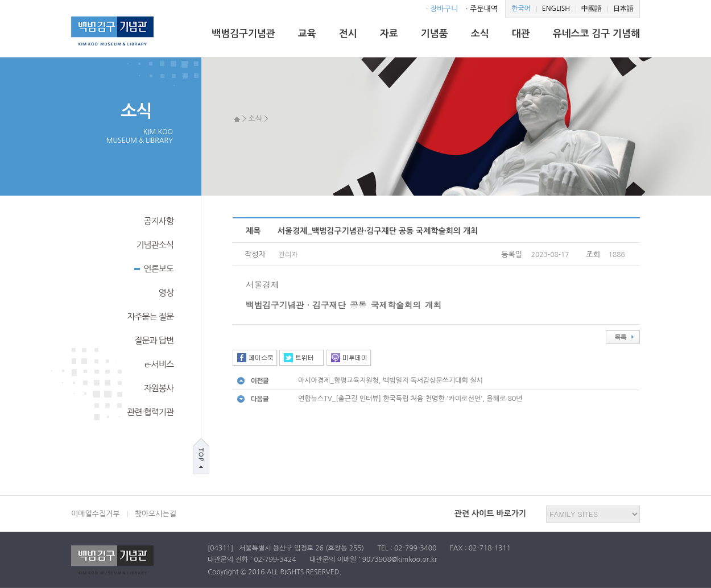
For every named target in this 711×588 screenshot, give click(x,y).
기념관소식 (155, 245)
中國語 (592, 9)
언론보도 (154, 268)
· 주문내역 (482, 9)
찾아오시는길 (156, 514)
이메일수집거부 (96, 514)
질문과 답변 (154, 340)
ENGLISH (556, 9)
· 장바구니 (442, 9)
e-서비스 (159, 364)
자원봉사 (159, 388)
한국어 (521, 9)
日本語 (623, 9)
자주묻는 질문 (150, 316)
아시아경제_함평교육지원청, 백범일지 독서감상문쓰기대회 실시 (390, 380)
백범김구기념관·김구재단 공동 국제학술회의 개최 (344, 305)
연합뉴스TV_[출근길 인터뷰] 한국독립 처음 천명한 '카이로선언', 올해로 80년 (410, 399)
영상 (166, 293)
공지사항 (159, 221)
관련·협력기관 (150, 412)
